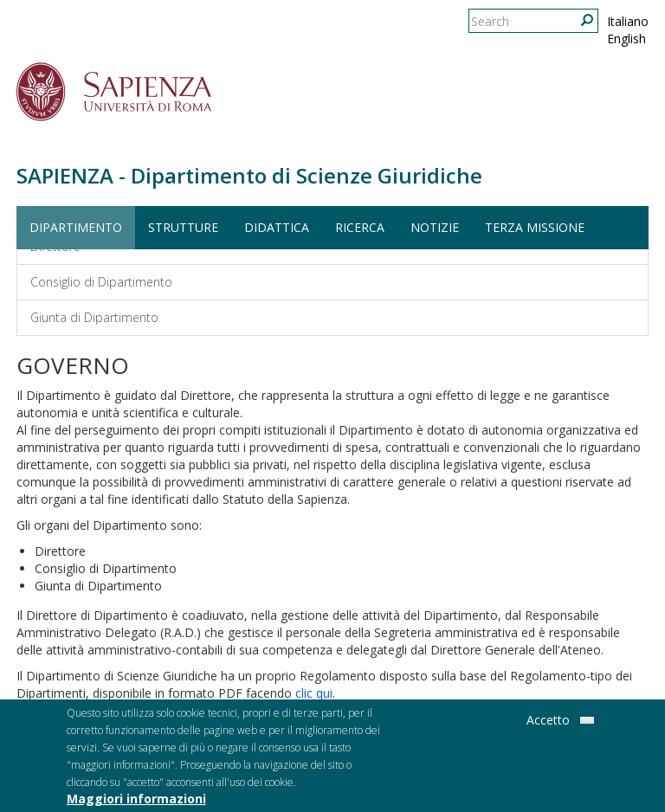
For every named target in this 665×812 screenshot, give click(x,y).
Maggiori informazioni (136, 801)
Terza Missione (535, 227)
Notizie (435, 227)
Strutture (183, 227)
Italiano (628, 21)
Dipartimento (76, 227)
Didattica (277, 227)
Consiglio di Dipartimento (101, 282)
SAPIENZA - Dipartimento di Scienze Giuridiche (249, 175)
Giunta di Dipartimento (94, 317)
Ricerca (360, 227)
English (626, 39)
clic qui (314, 693)
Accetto (548, 722)
